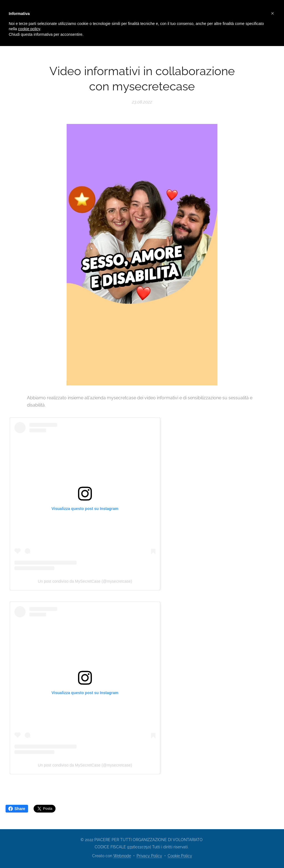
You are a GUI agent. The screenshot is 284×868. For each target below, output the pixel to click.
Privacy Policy (149, 856)
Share (17, 809)
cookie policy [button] (29, 29)
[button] (273, 13)
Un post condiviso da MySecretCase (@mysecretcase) (85, 581)
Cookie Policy (180, 856)
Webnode (122, 856)
